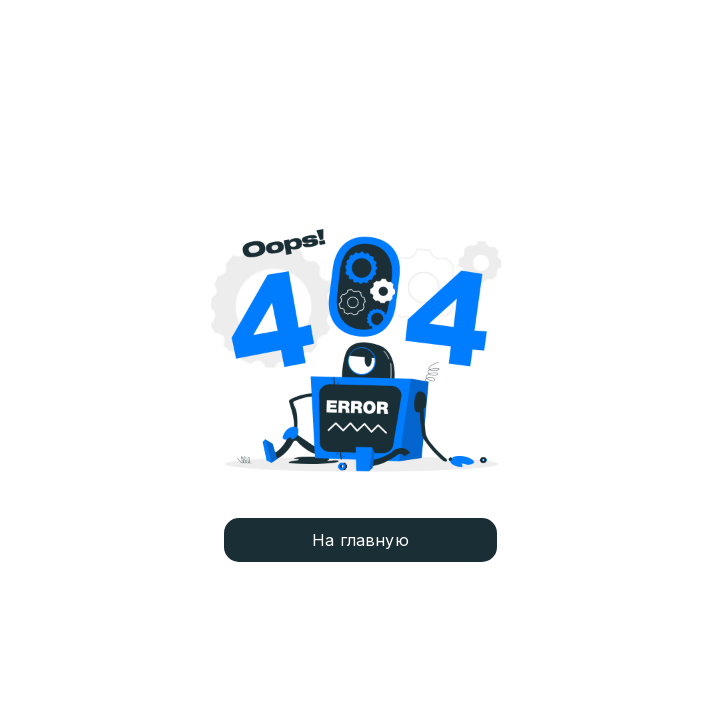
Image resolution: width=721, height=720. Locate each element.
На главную (360, 540)
